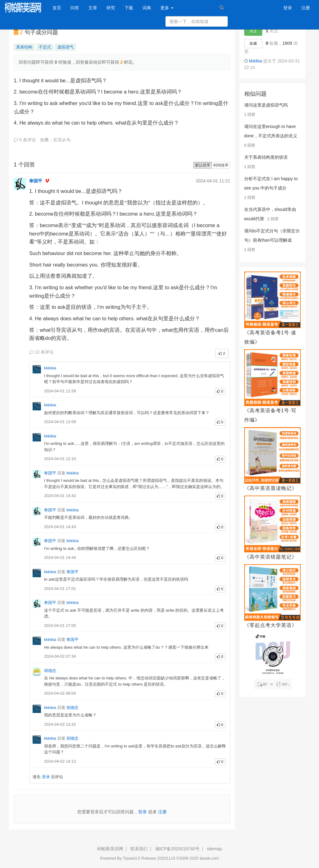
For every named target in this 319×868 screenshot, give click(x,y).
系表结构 (24, 47)
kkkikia (50, 368)
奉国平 (36, 181)
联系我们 (139, 849)
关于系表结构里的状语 (266, 157)
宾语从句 (62, 140)
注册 (306, 8)
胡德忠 (50, 671)
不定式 (45, 47)
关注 (253, 31)
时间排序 (221, 165)
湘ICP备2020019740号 (177, 849)
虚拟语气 (65, 47)
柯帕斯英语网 (110, 849)
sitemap (214, 849)
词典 (147, 8)
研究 (111, 8)
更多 (167, 8)
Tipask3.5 (132, 858)
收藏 (253, 43)
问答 (75, 8)
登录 (288, 8)
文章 (93, 8)
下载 (129, 8)
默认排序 (203, 165)
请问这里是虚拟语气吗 (266, 105)
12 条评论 (41, 352)
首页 (59, 7)
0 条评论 (25, 140)
